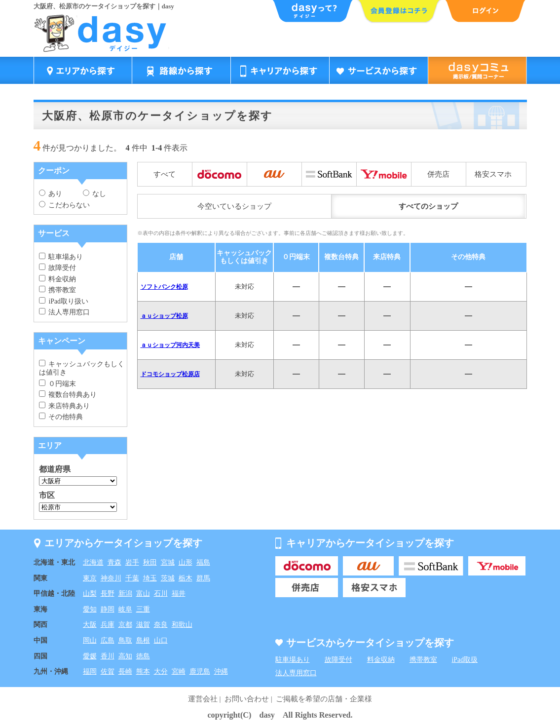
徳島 (143, 656)
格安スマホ (493, 174)
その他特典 (61, 417)
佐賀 (108, 671)
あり (51, 194)
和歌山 (182, 625)
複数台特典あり (68, 395)
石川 (161, 594)
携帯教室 (58, 290)
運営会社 (203, 699)
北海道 (93, 562)
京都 (125, 625)
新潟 (125, 594)
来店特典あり (65, 406)
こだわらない (65, 205)
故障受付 (58, 268)
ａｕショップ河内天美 (170, 345)
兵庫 (108, 625)
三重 (143, 609)
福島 (203, 562)
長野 (108, 594)
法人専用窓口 (65, 312)
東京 (90, 578)
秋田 (150, 562)
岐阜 (125, 609)
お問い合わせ (247, 699)
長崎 (125, 671)
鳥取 (125, 640)
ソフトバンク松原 (164, 287)
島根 (143, 640)
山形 (186, 562)
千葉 (132, 578)
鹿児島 (200, 671)
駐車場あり (61, 257)
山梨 (90, 594)
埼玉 (150, 578)
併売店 (438, 174)
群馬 (203, 578)
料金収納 (58, 279)
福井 (179, 594)
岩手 (132, 562)
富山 (143, 594)
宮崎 (179, 671)
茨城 (168, 578)
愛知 (90, 609)
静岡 (108, 609)
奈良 (161, 625)
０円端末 (58, 384)
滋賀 (143, 625)
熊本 (143, 671)
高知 (125, 656)
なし (95, 194)
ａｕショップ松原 (164, 316)
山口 (161, 640)
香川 (108, 656)
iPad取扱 (465, 660)
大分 (161, 671)
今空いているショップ (234, 206)
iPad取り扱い (64, 301)
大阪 (90, 625)
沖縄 (221, 671)
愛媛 (90, 656)
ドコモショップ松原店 (170, 374)
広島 (108, 640)
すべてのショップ (428, 206)
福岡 (90, 671)
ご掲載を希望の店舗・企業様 (324, 699)
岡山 (90, 640)
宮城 (168, 562)
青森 (114, 562)
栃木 (186, 578)
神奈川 (111, 578)
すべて (165, 174)
